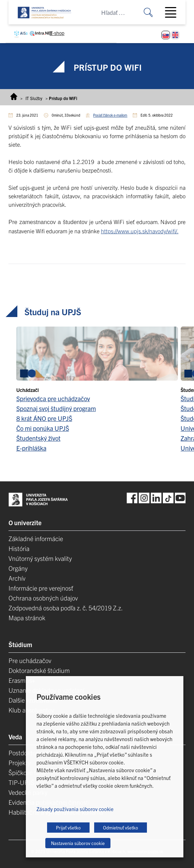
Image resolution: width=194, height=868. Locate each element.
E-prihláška (31, 448)
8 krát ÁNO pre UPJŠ (44, 418)
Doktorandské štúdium (39, 670)
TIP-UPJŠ (21, 782)
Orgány (18, 568)
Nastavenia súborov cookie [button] (78, 843)
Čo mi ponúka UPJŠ (43, 428)
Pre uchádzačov (30, 660)
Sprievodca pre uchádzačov (53, 398)
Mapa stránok (27, 618)
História (19, 548)
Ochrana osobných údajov (43, 598)
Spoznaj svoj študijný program (56, 408)
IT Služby (34, 98)
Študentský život (38, 438)
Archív (17, 578)
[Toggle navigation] (173, 12)
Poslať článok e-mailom (110, 115)
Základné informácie (36, 538)
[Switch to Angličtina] (175, 35)
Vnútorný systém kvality (40, 558)
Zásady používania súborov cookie (75, 809)
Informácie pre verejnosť (41, 588)
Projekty (19, 763)
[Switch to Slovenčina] (166, 35)
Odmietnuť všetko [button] (121, 828)
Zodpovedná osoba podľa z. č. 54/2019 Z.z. (66, 608)
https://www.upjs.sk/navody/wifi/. (140, 231)
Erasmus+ (22, 680)
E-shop (57, 33)
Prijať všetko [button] (68, 828)
